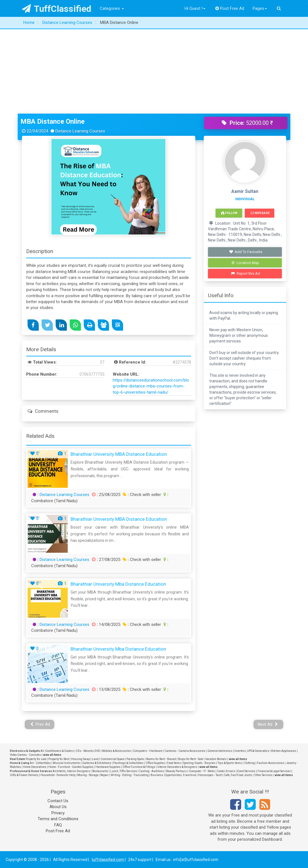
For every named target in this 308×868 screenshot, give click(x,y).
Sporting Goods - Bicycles (199, 763)
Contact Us (58, 801)
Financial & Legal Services (274, 771)
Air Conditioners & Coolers (57, 751)
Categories (112, 8)
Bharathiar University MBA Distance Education (119, 454)
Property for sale (36, 759)
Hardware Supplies (108, 767)
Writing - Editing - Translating (130, 775)
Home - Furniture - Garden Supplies (71, 767)
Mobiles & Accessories (116, 751)
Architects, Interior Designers (71, 771)
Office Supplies (155, 763)
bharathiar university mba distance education (118, 584)
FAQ (58, 825)
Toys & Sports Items (230, 763)
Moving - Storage (88, 775)
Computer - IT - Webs (202, 771)
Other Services (263, 775)
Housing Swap (81, 759)
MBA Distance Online (53, 121)
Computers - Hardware (148, 751)
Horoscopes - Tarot (210, 775)
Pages (260, 8)
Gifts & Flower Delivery (24, 775)
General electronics (220, 751)
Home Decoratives (35, 767)
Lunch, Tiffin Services (124, 771)
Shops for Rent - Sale (191, 759)
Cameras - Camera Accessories (185, 751)
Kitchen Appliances (284, 751)
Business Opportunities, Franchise (173, 775)
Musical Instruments (66, 763)
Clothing (249, 763)
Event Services (246, 771)
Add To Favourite (245, 252)
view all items (52, 755)
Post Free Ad (230, 8)
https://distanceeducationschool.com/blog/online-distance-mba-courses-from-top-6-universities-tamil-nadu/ (151, 386)
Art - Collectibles (40, 763)
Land (95, 759)
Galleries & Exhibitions (97, 763)
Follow (229, 213)
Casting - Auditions (152, 771)
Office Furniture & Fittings (139, 767)
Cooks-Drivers (226, 771)
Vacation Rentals (216, 759)
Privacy (58, 813)
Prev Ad (40, 724)
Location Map (245, 263)
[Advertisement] (154, 71)
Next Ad (268, 724)
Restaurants (100, 771)
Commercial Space (113, 759)
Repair (105, 775)
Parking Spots (135, 759)
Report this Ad (245, 273)
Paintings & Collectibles (128, 763)
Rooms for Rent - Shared (161, 759)
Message (260, 213)
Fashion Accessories (270, 763)
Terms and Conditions (58, 819)
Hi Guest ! (195, 8)
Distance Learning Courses (64, 495)
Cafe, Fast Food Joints (238, 775)
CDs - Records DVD (88, 751)
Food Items (174, 763)
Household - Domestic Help (58, 775)
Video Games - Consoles (25, 755)
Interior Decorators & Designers (177, 767)
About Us (58, 807)
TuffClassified (57, 9)
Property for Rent (59, 759)
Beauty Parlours (176, 771)
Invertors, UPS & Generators (252, 751)
